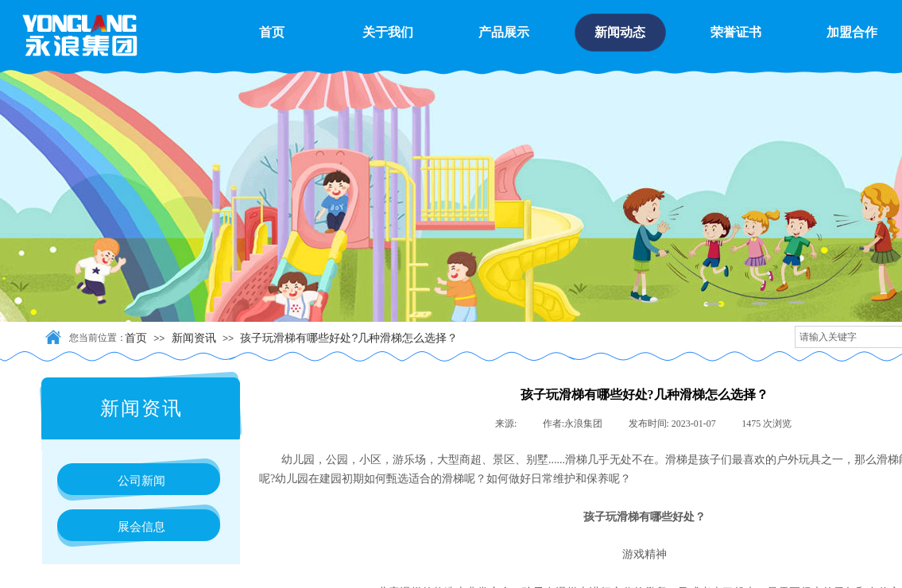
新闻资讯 (194, 338)
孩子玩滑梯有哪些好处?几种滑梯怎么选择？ (349, 338)
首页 (136, 338)
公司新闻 (141, 480)
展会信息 (141, 526)
